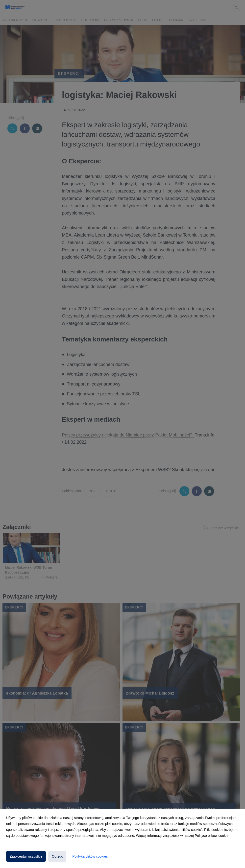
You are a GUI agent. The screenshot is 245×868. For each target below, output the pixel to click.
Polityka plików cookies (90, 856)
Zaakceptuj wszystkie (26, 856)
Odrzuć (57, 856)
